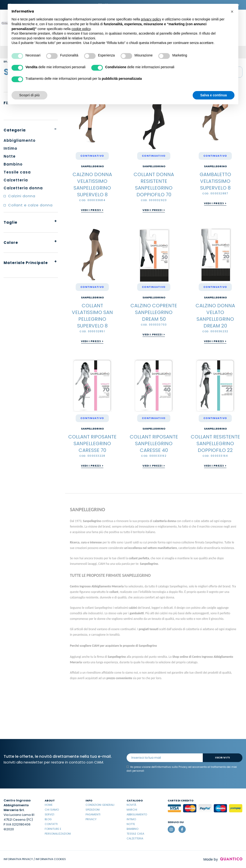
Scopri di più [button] (29, 95)
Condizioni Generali (100, 805)
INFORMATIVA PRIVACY (18, 859)
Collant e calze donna (30, 205)
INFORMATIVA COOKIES (51, 859)
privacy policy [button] (151, 19)
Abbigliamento (137, 814)
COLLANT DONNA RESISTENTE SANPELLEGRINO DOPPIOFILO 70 (154, 185)
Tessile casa (135, 834)
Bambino (132, 829)
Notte (131, 824)
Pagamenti (93, 814)
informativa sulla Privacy (172, 767)
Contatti (51, 824)
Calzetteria (135, 838)
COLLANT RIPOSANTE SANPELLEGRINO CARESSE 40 (154, 443)
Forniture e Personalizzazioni (58, 831)
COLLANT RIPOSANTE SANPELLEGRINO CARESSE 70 (92, 443)
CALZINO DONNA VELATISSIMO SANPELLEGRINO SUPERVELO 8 (92, 185)
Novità (131, 805)
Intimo (131, 819)
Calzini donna (22, 196)
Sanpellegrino (92, 166)
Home (49, 805)
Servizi (49, 814)
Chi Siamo (52, 810)
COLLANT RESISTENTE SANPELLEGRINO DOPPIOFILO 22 (215, 443)
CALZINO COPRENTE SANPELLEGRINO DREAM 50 (154, 312)
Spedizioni (93, 810)
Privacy (91, 819)
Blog (48, 819)
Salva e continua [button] (214, 95)
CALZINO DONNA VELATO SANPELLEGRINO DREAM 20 (215, 316)
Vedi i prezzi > (92, 210)
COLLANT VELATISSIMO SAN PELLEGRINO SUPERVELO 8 (92, 316)
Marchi (132, 810)
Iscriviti (223, 757)
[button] (232, 12)
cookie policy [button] (81, 29)
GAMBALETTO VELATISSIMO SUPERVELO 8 (215, 181)
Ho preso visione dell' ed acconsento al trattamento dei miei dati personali (182, 769)
